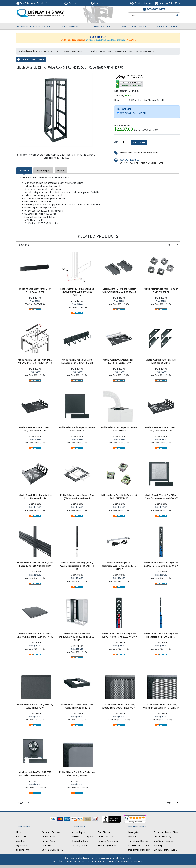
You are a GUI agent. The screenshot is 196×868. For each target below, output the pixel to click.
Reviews (61, 170)
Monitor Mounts (134, 27)
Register (147, 3)
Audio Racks (102, 27)
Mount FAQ (134, 837)
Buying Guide (134, 832)
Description (24, 170)
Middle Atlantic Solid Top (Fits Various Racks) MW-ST (77, 429)
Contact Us (22, 837)
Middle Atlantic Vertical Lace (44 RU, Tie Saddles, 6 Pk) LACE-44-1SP (161, 635)
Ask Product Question (146, 163)
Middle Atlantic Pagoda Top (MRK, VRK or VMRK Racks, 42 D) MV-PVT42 (35, 635)
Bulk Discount (105, 832)
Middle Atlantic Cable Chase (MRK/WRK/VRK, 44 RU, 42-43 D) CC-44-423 (77, 637)
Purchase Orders (106, 837)
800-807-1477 (156, 9)
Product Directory (162, 837)
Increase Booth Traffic (139, 845)
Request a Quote (80, 841)
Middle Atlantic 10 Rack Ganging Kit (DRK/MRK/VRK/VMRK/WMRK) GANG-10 (77, 292)
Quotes (70, 3)
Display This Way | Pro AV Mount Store (35, 51)
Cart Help (46, 845)
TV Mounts (70, 27)
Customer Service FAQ (53, 850)
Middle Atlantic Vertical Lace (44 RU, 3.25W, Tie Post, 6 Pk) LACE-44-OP (161, 564)
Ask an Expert (79, 832)
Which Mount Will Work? (165, 850)
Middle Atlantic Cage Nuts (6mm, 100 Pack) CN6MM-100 (119, 497)
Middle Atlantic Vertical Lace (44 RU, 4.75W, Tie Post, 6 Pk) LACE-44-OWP (119, 635)
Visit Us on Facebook (164, 841)
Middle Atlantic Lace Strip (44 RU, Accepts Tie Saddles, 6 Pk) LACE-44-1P (77, 566)
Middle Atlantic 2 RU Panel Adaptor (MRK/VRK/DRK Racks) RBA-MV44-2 (119, 290)
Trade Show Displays (138, 841)
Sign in (138, 3)
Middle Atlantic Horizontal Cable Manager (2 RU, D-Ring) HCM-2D (77, 361)
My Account (22, 845)
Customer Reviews (51, 832)
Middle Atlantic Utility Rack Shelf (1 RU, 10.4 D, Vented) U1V (119, 361)
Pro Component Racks (79, 51)
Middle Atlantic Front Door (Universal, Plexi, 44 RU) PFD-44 (77, 774)
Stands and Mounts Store (166, 832)
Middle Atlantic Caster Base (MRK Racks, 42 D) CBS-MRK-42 (77, 706)
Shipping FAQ (23, 850)
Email (161, 163)
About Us (21, 841)
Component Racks (60, 51)
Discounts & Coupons (83, 837)
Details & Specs (43, 170)
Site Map (158, 845)
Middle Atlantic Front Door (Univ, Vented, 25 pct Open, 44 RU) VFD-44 (119, 706)
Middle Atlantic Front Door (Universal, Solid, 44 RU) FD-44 (35, 706)
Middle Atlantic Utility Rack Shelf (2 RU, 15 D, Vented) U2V (35, 429)
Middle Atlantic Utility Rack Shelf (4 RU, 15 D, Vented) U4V (35, 497)
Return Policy (48, 837)
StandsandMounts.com (139, 850)
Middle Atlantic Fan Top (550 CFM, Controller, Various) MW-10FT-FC (35, 774)
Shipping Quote (80, 845)
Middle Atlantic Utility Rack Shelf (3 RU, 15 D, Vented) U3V (161, 429)
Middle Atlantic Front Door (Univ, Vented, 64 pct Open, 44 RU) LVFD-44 (161, 706)
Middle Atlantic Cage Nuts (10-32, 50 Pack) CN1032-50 (161, 290)
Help (98, 3)
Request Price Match (108, 841)
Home (19, 832)
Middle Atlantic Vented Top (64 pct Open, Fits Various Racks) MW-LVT (161, 497)
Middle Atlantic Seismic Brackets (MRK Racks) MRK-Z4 (161, 361)
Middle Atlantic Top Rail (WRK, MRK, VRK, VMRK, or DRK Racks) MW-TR (35, 361)
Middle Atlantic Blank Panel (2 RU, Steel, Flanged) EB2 (35, 290)
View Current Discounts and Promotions (139, 153)
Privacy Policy (48, 841)
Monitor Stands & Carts (33, 27)
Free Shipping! (32, 3)
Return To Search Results (31, 59)
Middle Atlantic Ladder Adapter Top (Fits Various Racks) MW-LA (77, 497)
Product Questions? (107, 845)
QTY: (116, 142)
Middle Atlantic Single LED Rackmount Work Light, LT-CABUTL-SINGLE (119, 566)
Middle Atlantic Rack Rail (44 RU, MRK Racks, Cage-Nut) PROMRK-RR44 (35, 564)
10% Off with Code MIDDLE (133, 113)
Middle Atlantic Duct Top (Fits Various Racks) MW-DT (119, 429)
